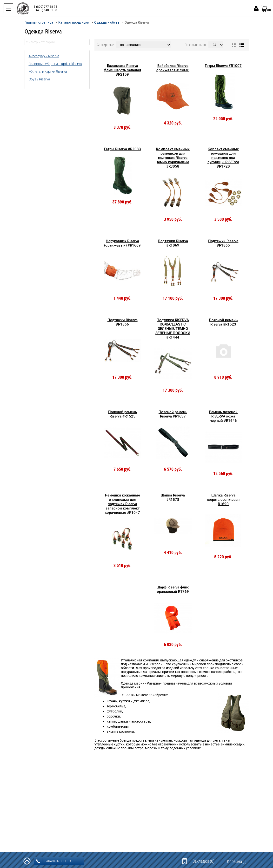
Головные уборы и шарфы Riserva (55, 64)
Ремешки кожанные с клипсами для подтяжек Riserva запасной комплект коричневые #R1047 (122, 504)
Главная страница (39, 22)
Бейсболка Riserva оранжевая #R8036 (173, 68)
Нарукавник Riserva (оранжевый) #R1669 (122, 243)
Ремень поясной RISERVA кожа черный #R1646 (223, 416)
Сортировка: (105, 45)
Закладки (203, 861)
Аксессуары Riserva (44, 56)
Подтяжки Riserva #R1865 (223, 243)
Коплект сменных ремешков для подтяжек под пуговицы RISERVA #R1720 (223, 158)
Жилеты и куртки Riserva (48, 72)
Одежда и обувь (107, 22)
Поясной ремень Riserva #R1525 (123, 414)
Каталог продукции (74, 22)
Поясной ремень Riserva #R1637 (173, 414)
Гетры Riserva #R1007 (223, 66)
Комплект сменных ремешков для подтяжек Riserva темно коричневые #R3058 (173, 158)
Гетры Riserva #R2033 (123, 149)
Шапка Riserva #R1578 (173, 497)
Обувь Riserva (39, 79)
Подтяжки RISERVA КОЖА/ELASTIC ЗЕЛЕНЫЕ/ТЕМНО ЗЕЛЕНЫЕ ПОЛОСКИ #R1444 (173, 329)
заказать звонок (54, 861)
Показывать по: (196, 45)
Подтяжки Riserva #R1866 (123, 322)
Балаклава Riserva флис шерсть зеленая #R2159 (122, 70)
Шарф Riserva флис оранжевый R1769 (173, 589)
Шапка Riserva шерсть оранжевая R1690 (223, 500)
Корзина (237, 861)
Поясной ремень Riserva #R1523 (223, 322)
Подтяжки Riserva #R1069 (173, 243)
